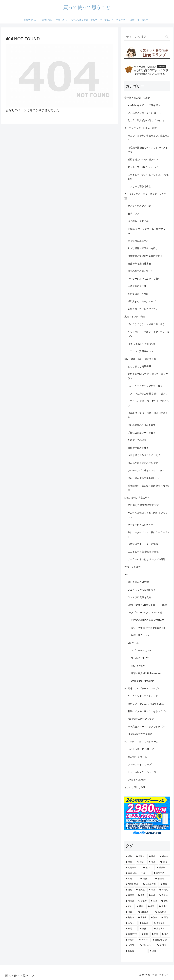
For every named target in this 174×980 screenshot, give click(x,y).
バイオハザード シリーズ (141, 749)
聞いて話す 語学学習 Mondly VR (148, 628)
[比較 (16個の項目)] (152, 857)
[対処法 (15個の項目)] (164, 857)
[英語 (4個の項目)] (146, 879)
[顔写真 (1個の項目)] (145, 923)
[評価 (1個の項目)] (154, 918)
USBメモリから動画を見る (142, 590)
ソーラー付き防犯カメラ (140, 525)
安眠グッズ (134, 214)
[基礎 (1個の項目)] (159, 951)
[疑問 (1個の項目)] (131, 929)
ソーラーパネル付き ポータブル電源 (147, 559)
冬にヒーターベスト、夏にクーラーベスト (149, 535)
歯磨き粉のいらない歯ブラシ (143, 159)
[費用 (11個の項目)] (153, 862)
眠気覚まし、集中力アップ (142, 301)
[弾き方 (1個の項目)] (144, 940)
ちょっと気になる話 (135, 787)
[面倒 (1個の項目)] (165, 918)
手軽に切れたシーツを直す (142, 433)
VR (126, 575)
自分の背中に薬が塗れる (140, 271)
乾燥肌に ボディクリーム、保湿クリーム (148, 231)
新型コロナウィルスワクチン (143, 309)
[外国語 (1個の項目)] (163, 945)
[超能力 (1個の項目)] (130, 918)
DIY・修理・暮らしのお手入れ (140, 359)
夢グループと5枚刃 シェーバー (144, 167)
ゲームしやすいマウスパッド (143, 696)
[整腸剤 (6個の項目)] (163, 868)
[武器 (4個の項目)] (131, 879)
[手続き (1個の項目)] (131, 940)
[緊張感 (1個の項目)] (136, 951)
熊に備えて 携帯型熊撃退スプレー (145, 505)
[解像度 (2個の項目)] (143, 901)
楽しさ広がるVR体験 (139, 582)
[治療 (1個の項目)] (145, 934)
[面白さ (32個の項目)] (141, 857)
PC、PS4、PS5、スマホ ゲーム (141, 742)
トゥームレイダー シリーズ (142, 772)
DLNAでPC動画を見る (139, 597)
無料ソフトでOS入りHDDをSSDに (146, 704)
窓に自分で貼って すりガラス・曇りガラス (148, 376)
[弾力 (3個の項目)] (142, 895)
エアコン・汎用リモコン (140, 351)
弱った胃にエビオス (138, 241)
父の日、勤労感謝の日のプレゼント (146, 120)
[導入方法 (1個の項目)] (147, 945)
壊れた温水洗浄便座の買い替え (144, 478)
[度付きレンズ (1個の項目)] (161, 940)
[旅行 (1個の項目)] (165, 934)
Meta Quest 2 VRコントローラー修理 (147, 605)
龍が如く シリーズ (137, 757)
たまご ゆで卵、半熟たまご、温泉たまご (149, 138)
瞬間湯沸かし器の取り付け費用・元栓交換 (149, 488)
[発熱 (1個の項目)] (145, 929)
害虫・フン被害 (133, 567)
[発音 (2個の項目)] (165, 901)
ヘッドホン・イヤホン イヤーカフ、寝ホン (149, 334)
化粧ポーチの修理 (137, 440)
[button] (167, 37)
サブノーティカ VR (141, 650)
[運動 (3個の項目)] (129, 890)
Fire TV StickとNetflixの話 (141, 344)
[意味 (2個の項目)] (129, 907)
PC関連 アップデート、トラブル (142, 689)
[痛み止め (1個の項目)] (161, 929)
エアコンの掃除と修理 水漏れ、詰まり (148, 394)
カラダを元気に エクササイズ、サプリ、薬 (146, 196)
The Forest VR (139, 666)
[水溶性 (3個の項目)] (164, 890)
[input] (147, 37)
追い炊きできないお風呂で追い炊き (146, 324)
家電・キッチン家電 (135, 317)
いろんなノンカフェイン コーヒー (145, 113)
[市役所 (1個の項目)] (131, 945)
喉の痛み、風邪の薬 (138, 221)
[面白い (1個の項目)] (131, 923)
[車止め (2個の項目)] (164, 907)
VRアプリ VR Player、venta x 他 (145, 613)
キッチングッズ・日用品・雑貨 (141, 128)
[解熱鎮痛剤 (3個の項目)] (150, 884)
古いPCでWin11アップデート (143, 719)
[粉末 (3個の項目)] (152, 890)
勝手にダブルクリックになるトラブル (147, 711)
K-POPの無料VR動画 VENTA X (147, 620)
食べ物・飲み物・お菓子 (137, 98)
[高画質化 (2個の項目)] (162, 912)
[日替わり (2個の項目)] (145, 912)
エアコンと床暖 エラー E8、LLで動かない (149, 403)
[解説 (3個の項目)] (165, 884)
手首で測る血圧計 (137, 286)
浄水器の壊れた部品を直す (142, 425)
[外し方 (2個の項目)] (164, 895)
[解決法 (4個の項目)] (162, 879)
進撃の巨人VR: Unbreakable (146, 673)
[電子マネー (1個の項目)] (161, 923)
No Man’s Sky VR (140, 658)
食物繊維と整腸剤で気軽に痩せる (145, 256)
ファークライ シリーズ (140, 764)
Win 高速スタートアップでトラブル (146, 727)
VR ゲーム (133, 643)
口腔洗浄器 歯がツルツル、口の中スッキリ (148, 150)
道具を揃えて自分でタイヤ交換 (144, 455)
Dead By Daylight (137, 780)
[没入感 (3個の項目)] (141, 890)
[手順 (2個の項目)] (140, 907)
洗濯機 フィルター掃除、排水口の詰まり (148, 415)
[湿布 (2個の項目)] (130, 912)
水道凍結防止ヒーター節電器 (143, 544)
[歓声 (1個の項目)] (155, 934)
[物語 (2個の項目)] (152, 907)
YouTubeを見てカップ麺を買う (144, 105)
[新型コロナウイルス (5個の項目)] (138, 873)
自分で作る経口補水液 (139, 264)
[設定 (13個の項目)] (141, 862)
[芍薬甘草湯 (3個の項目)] (133, 884)
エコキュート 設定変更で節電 (143, 552)
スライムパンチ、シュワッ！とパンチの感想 (149, 177)
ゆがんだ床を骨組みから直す (143, 463)
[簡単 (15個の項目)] (130, 862)
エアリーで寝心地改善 (139, 186)
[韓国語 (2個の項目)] (130, 901)
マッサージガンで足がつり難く (144, 279)
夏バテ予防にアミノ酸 (139, 206)
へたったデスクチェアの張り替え (145, 386)
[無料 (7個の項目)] (148, 868)
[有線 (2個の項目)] (152, 895)
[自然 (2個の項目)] (154, 901)
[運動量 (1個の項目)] (143, 918)
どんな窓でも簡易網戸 (139, 366)
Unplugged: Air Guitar (142, 681)
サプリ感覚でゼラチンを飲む (143, 248)
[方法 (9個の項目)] (164, 862)
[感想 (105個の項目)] (129, 857)
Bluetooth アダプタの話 (140, 734)
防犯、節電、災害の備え (137, 498)
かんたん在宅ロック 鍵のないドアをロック (148, 515)
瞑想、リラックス (140, 635)
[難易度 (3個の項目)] (130, 895)
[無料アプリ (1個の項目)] (132, 934)
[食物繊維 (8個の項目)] (133, 868)
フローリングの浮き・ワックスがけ (146, 470)
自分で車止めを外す (138, 448)
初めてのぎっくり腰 (138, 294)
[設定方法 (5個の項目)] (161, 873)
